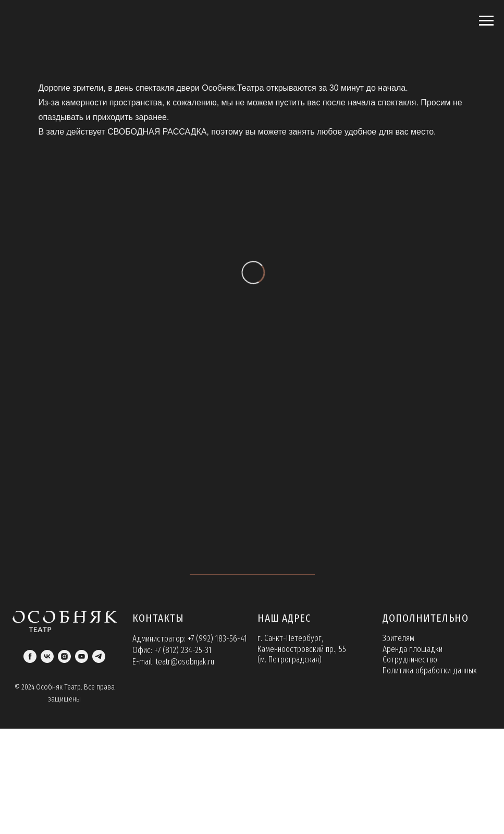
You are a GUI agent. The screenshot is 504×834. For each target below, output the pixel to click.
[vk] (47, 656)
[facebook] (30, 656)
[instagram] (64, 656)
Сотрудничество (410, 660)
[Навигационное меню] (486, 21)
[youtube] (82, 656)
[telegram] (99, 656)
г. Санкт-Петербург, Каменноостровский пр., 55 (302, 643)
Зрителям (398, 638)
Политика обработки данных (430, 670)
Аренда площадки (413, 649)
